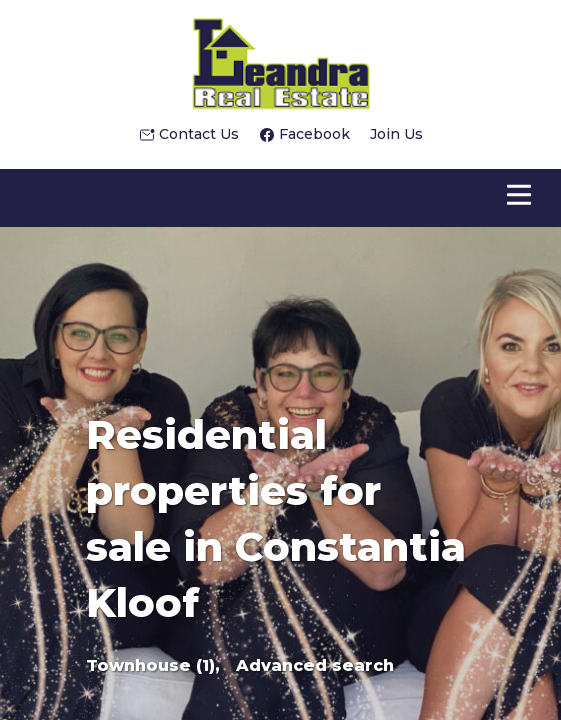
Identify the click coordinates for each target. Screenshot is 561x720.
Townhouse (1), (153, 665)
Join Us (396, 134)
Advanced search (315, 665)
